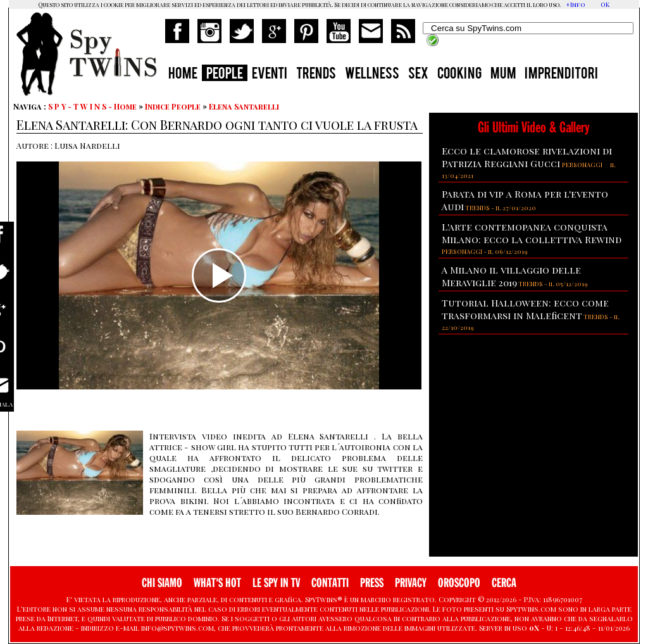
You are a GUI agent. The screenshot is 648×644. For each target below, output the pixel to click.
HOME (183, 75)
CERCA (504, 583)
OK (605, 4)
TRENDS (316, 75)
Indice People (173, 106)
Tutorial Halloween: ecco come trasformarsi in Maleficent (525, 309)
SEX (418, 75)
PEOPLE (225, 75)
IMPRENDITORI (561, 75)
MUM (503, 75)
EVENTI (270, 75)
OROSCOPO (459, 583)
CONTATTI (330, 583)
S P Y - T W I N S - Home (92, 106)
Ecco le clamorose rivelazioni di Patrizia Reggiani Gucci (527, 157)
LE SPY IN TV (276, 583)
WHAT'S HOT (217, 583)
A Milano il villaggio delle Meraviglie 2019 (511, 276)
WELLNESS (372, 75)
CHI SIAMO (162, 583)
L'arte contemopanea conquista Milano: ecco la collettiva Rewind (532, 233)
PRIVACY (411, 583)
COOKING (459, 75)
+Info (576, 4)
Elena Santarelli (244, 106)
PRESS (372, 583)
